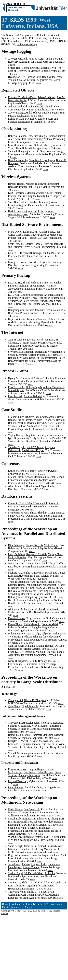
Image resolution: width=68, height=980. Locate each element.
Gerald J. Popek (44, 106)
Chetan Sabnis (48, 417)
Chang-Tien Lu (56, 513)
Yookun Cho (15, 80)
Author (28, 907)
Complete (18, 907)
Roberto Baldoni (17, 136)
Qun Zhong (14, 706)
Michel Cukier (16, 417)
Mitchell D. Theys (52, 588)
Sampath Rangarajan (19, 151)
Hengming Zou (16, 310)
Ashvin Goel (15, 106)
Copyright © (7, 911)
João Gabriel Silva (38, 145)
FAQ (48, 904)
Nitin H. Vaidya (29, 202)
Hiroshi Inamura (17, 600)
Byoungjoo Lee (16, 77)
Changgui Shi (16, 700)
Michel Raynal (16, 390)
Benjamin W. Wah (18, 358)
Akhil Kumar (15, 486)
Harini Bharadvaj (17, 211)
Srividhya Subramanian (21, 352)
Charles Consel (33, 244)
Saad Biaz (13, 202)
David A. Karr (45, 423)
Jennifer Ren (32, 417)
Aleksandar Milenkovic (21, 609)
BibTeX (13, 65)
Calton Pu (29, 106)
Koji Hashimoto (17, 319)
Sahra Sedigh (15, 846)
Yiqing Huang (16, 435)
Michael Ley (46, 911)
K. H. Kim (14, 295)
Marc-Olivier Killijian (20, 232)
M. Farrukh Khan (34, 873)
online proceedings (27, 44)
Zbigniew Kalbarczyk (36, 435)
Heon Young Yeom (52, 77)
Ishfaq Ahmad (29, 882)
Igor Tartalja (33, 634)
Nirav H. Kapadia (18, 661)
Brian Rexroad (46, 772)
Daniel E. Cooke (17, 503)
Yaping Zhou (55, 554)
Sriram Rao (14, 68)
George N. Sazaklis (36, 554)
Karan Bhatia (15, 624)
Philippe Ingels (34, 387)
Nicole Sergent (50, 113)
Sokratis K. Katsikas (19, 726)
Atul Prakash (35, 378)
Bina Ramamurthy (18, 160)
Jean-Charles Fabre (44, 232)
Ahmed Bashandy (47, 846)
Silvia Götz (39, 652)
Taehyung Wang (17, 892)
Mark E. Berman (27, 423)
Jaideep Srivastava (33, 837)
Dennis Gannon (17, 618)
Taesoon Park (33, 77)
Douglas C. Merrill (18, 741)
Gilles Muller (50, 244)
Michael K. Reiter (35, 119)
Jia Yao (26, 864)
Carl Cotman (28, 895)
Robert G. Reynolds (39, 262)
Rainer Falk (14, 735)
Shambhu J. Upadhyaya (42, 160)
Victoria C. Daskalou (52, 723)
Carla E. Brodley (38, 661)
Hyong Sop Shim (17, 378)
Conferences (17, 904)
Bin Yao (12, 591)
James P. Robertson (31, 588)
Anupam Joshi (36, 211)
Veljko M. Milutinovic (47, 609)
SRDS (17, 20)
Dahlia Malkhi (16, 119)
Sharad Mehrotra (32, 283)
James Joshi (30, 846)
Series (40, 904)
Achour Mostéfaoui (54, 387)
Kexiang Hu (15, 283)
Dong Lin (34, 358)
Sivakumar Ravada (18, 513)
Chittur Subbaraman (32, 295)
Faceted (6, 907)
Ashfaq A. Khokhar (33, 573)
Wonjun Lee (15, 837)
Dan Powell (30, 772)
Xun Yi (12, 340)
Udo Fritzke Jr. (16, 387)
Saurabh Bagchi (17, 447)
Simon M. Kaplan (52, 283)
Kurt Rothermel (17, 193)
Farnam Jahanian (35, 310)
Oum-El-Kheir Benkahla (21, 646)
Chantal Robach (45, 646)
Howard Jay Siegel (36, 582)
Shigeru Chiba (38, 235)
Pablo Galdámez (46, 97)
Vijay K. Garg (36, 59)
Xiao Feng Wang (26, 340)
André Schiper (33, 113)
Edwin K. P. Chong (47, 819)
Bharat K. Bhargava (35, 700)
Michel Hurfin (16, 477)
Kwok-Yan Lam (45, 340)
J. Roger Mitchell (18, 59)
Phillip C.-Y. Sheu (37, 892)
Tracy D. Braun (16, 582)
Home (5, 904)
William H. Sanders (44, 420)
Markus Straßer (35, 193)
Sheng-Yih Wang (17, 828)
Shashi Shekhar (38, 513)
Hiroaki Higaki (16, 184)
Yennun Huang (55, 151)
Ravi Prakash (15, 396)
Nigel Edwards (30, 706)
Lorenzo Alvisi (30, 68)
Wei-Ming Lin (16, 563)
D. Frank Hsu (27, 343)
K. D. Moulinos (40, 726)
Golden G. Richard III (20, 253)
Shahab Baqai (16, 873)
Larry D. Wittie (16, 554)
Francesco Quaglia (37, 136)
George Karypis (34, 545)
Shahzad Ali (15, 573)
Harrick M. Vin (48, 68)
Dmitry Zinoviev (17, 557)
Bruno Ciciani (57, 136)
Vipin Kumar (51, 545)
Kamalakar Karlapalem (51, 882)
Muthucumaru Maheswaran (42, 585)
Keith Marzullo (32, 624)
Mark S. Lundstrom (27, 664)
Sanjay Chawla (16, 516)
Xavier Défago (16, 113)
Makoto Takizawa (35, 184)
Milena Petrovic (17, 634)
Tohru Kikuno (56, 319)
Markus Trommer (32, 735)
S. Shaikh (50, 873)
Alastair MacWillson (41, 741)
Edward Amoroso (18, 769)
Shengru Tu (39, 253)
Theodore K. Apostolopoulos (24, 723)
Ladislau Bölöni (17, 585)
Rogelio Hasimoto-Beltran (22, 855)
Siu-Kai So (14, 882)
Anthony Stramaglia (29, 775)
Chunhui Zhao (33, 563)
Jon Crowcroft (32, 809)
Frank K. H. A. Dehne (20, 652)
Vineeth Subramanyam (20, 753)
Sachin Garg (39, 151)
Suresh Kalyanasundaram (22, 819)
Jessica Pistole (24, 420)
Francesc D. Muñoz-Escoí (22, 97)
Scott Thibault (16, 244)
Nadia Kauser (15, 809)
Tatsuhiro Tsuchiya (37, 319)
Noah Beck (54, 582)
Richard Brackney (18, 781)
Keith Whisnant (35, 447)
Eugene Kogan (36, 769)
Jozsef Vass (14, 864)
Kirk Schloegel (16, 545)
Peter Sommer (16, 787)
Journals (30, 904)
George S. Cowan (18, 262)
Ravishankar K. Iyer (33, 450)
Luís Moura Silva (18, 145)
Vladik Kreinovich (37, 503)
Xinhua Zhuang (31, 867)
